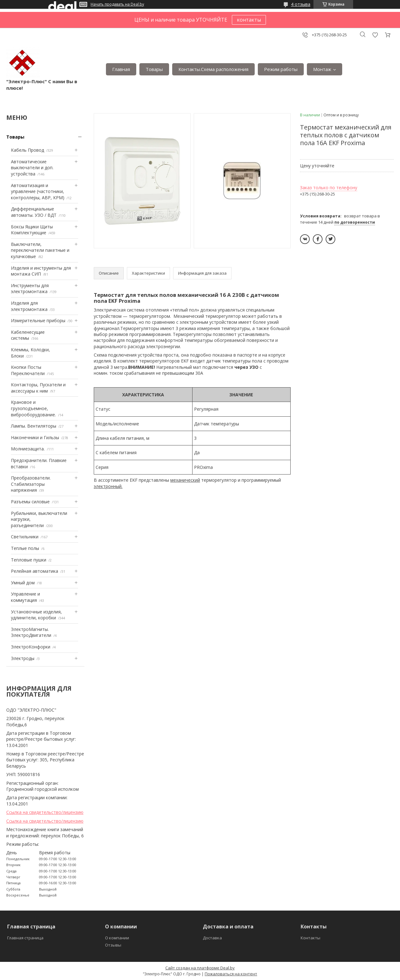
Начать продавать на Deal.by (117, 4)
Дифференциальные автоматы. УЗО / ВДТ (34, 212)
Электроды (23, 658)
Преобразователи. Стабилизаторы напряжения (31, 484)
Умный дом (23, 583)
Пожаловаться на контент (231, 974)
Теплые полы (25, 548)
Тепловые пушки (29, 560)
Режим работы (281, 69)
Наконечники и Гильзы (35, 437)
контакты (249, 20)
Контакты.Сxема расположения (213, 69)
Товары (154, 69)
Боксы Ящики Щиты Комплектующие (32, 230)
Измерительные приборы (38, 320)
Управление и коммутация (25, 597)
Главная (121, 69)
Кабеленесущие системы (28, 335)
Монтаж (322, 69)
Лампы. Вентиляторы (34, 426)
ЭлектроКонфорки (31, 647)
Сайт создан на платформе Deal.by (200, 968)
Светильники (25, 537)
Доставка (212, 938)
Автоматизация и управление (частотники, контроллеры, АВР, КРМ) (38, 191)
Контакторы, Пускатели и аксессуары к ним (38, 388)
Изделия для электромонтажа (29, 306)
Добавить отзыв (375, 35)
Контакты (310, 938)
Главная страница (25, 938)
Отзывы (113, 945)
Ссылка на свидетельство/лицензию (45, 812)
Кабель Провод (27, 150)
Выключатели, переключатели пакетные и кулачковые (40, 250)
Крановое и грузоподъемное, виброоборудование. (33, 408)
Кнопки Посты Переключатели (28, 370)
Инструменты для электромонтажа (30, 289)
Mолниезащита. (28, 449)
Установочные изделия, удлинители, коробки (36, 615)
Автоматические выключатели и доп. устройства (32, 168)
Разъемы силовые (30, 502)
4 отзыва (301, 4)
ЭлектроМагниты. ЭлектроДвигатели (31, 632)
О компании (117, 938)
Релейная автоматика (35, 571)
